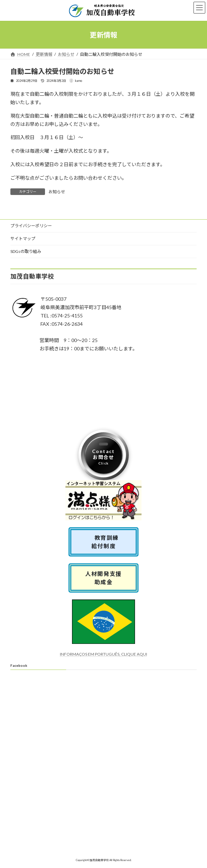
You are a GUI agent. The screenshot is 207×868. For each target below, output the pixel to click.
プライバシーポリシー (31, 226)
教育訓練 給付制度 (107, 541)
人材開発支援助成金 (103, 577)
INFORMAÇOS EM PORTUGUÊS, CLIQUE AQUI (103, 654)
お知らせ (57, 192)
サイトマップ (23, 239)
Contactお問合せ (103, 457)
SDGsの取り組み (26, 251)
